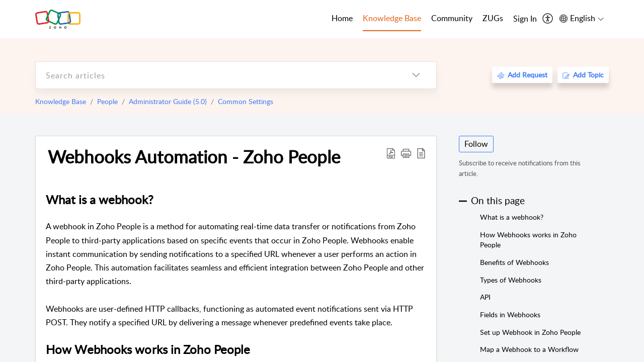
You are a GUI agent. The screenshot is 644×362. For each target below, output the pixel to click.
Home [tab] (342, 18)
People (107, 101)
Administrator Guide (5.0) (168, 101)
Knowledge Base (61, 101)
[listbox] (416, 75)
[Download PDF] (391, 153)
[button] (406, 153)
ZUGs (493, 18)
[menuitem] (525, 19)
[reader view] (421, 153)
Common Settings (246, 101)
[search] (216, 75)
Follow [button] (476, 144)
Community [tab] (452, 18)
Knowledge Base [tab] (392, 18)
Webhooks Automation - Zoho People (194, 156)
